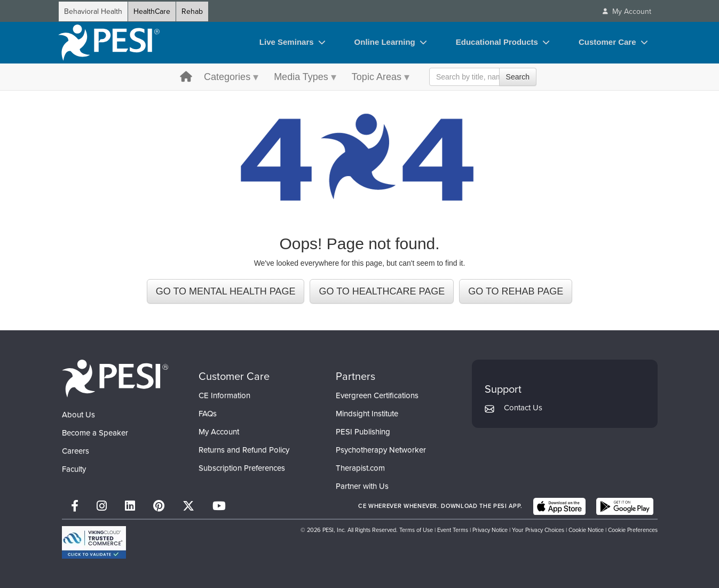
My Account (219, 432)
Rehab (192, 11)
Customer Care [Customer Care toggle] (607, 42)
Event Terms (453, 530)
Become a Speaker (95, 433)
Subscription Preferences (242, 468)
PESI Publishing (363, 432)
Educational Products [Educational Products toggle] (497, 42)
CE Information (224, 395)
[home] (109, 43)
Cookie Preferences (633, 530)
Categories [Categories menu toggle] (227, 77)
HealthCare (152, 11)
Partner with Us (362, 486)
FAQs (208, 414)
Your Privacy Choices (538, 530)
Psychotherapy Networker (381, 450)
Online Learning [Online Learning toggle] (385, 42)
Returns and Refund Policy (244, 450)
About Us (78, 415)
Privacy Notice (490, 530)
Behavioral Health (93, 11)
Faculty (74, 469)
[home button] (186, 78)
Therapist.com (360, 468)
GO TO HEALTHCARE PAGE (382, 291)
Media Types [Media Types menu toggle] (301, 77)
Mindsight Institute (367, 414)
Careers (76, 451)
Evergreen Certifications (377, 395)
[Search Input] (483, 77)
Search (518, 77)
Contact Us (523, 408)
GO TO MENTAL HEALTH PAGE (226, 291)
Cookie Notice (586, 530)
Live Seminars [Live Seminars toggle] (287, 42)
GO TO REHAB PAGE (516, 291)
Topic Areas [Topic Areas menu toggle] (377, 77)
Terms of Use (416, 530)
